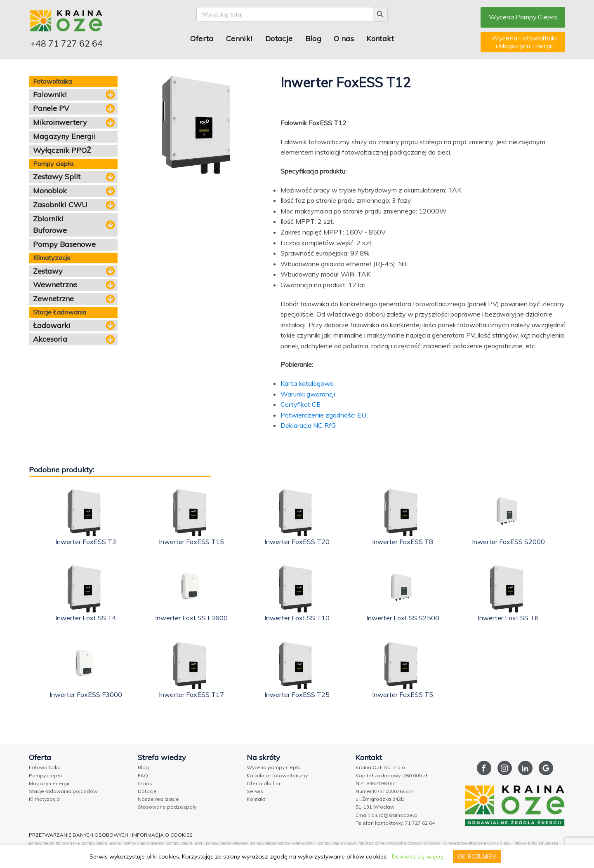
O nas (343, 39)
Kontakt (380, 39)
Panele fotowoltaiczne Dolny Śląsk (476, 843)
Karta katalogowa (307, 383)
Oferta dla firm (264, 783)
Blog (313, 39)
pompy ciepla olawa (337, 843)
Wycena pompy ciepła (274, 767)
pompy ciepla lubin (185, 843)
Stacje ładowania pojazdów (63, 791)
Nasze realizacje (158, 799)
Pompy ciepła (45, 775)
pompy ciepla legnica (144, 843)
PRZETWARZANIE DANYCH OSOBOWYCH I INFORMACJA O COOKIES (111, 835)
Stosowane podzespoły (167, 807)
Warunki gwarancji (308, 394)
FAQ (143, 775)
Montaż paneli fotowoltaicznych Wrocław (400, 843)
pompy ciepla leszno (101, 843)
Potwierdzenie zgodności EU (323, 415)
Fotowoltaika (45, 767)
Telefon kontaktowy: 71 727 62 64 (395, 823)
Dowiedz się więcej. (418, 856)
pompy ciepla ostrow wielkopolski (283, 843)
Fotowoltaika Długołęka (535, 843)
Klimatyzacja (44, 799)
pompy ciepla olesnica (227, 843)
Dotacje (279, 39)
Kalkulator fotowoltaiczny (277, 775)
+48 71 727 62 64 (66, 43)
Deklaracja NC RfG (308, 425)
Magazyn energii (49, 783)
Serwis (255, 791)
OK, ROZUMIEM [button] (477, 856)
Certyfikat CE (301, 404)
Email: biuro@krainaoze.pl (387, 815)
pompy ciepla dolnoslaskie (54, 843)
